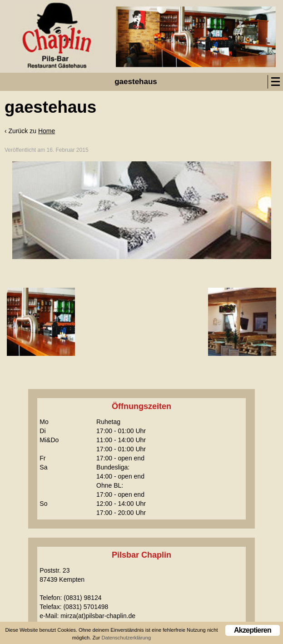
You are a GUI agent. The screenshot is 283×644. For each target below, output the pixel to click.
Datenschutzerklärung (126, 638)
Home (47, 131)
